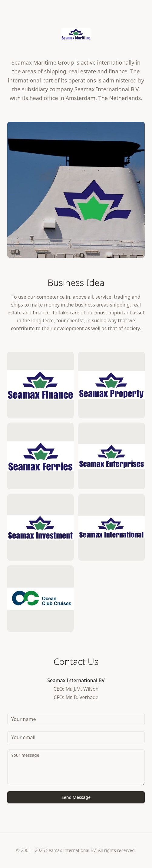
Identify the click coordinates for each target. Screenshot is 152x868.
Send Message (76, 797)
